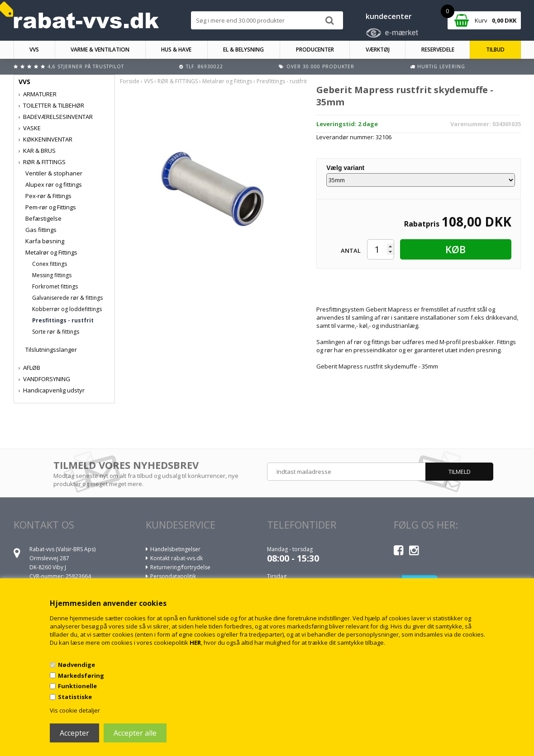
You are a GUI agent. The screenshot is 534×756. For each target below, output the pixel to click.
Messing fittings (52, 275)
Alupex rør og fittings (54, 184)
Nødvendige (76, 665)
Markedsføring (81, 676)
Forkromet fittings (55, 286)
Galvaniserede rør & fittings (67, 298)
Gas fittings (41, 230)
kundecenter (389, 16)
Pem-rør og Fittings (51, 207)
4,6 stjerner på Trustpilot (86, 66)
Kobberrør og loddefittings (67, 309)
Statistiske (75, 697)
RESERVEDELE (438, 50)
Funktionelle (77, 686)
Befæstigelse (43, 218)
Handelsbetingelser (175, 549)
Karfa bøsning (45, 241)
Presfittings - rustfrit (63, 320)
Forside (130, 81)
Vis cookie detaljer (75, 710)
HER (195, 643)
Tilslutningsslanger (51, 350)
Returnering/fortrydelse (180, 567)
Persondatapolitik (173, 576)
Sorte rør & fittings (56, 332)
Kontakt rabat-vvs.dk (176, 558)
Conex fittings (50, 264)
